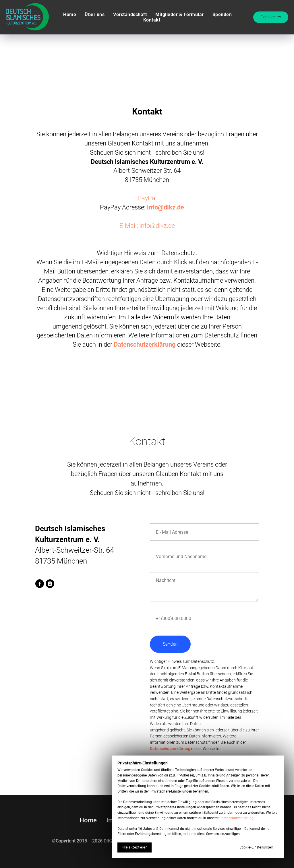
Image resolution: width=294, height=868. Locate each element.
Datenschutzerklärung (145, 344)
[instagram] (50, 584)
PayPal (147, 198)
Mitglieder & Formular (180, 14)
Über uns (95, 14)
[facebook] (40, 584)
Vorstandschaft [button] (130, 14)
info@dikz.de (166, 207)
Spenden (222, 14)
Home (70, 14)
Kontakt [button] (152, 20)
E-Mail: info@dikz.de (147, 226)
